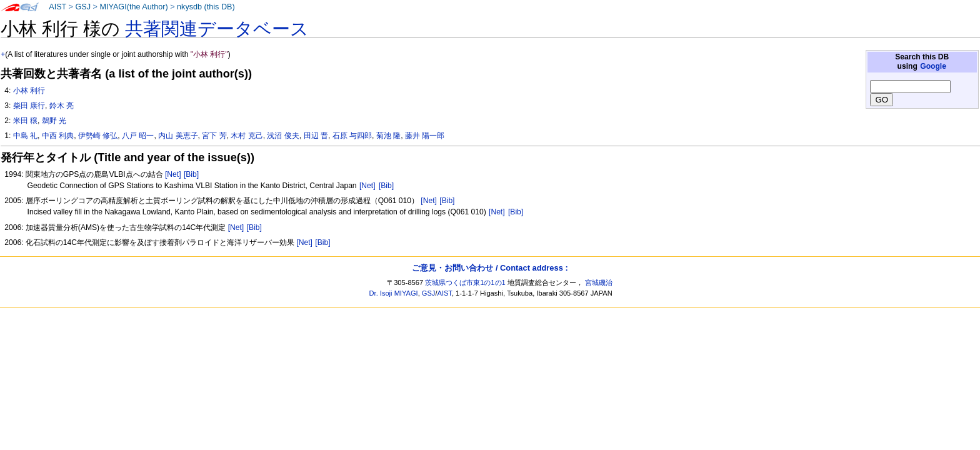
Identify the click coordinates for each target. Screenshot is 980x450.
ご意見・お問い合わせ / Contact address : (490, 268)
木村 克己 (247, 136)
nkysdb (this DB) (206, 7)
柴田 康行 (29, 106)
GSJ (83, 7)
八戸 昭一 (138, 136)
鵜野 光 (54, 121)
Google (933, 66)
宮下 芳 (214, 136)
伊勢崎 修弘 (98, 136)
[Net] (173, 174)
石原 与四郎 (352, 136)
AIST (57, 7)
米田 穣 (25, 121)
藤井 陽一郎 (425, 136)
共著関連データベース (217, 29)
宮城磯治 (599, 282)
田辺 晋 (316, 136)
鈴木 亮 (62, 106)
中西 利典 (58, 136)
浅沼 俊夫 (283, 136)
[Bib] (191, 174)
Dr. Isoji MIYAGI (394, 293)
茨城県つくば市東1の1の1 (465, 282)
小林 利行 (29, 91)
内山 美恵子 (178, 136)
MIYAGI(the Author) (133, 7)
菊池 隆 (388, 136)
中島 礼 (25, 136)
